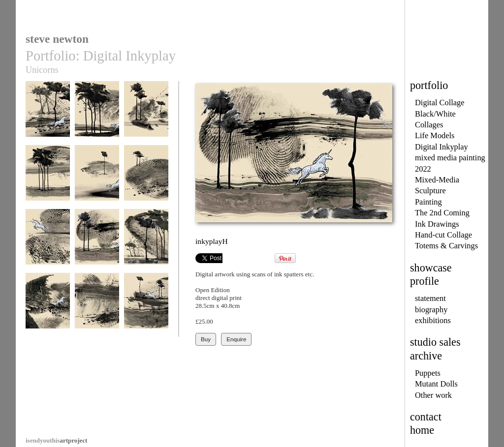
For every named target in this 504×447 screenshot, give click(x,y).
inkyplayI (146, 243)
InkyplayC (146, 115)
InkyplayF (146, 179)
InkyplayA (48, 115)
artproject (56, 440)
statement (430, 298)
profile (425, 281)
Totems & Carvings (446, 246)
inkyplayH (97, 243)
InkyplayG (48, 243)
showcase (431, 268)
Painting (428, 202)
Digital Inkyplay (441, 147)
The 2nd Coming (442, 213)
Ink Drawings (437, 224)
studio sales (435, 342)
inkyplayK (97, 307)
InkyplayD (48, 179)
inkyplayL (146, 307)
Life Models (435, 135)
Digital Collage (440, 103)
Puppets (428, 373)
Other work (433, 395)
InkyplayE (97, 179)
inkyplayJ (48, 307)
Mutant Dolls (436, 384)
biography (431, 310)
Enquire (236, 339)
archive (426, 356)
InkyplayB (97, 115)
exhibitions (433, 320)
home (422, 430)
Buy (206, 339)
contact (426, 417)
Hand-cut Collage (443, 235)
